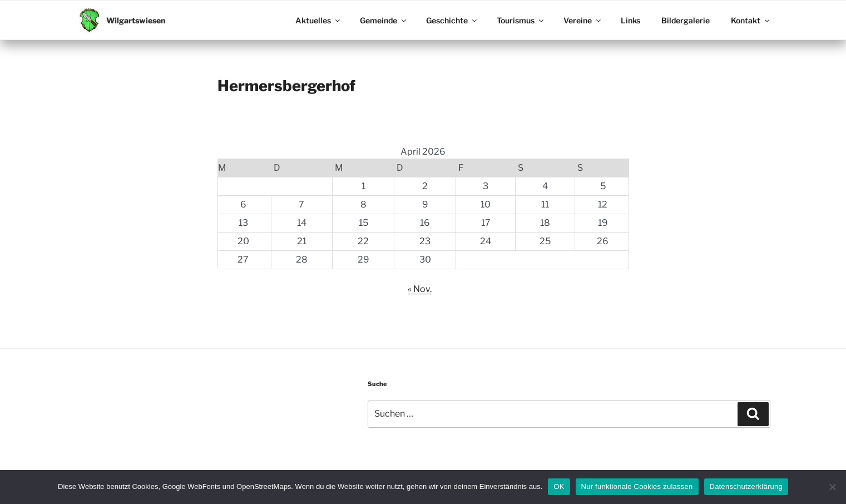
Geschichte (452, 20)
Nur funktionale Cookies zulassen (637, 486)
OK (559, 486)
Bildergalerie (686, 20)
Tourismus (521, 20)
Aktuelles (318, 20)
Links (630, 20)
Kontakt (751, 20)
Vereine (583, 20)
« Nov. (420, 289)
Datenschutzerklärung (746, 486)
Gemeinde (384, 20)
